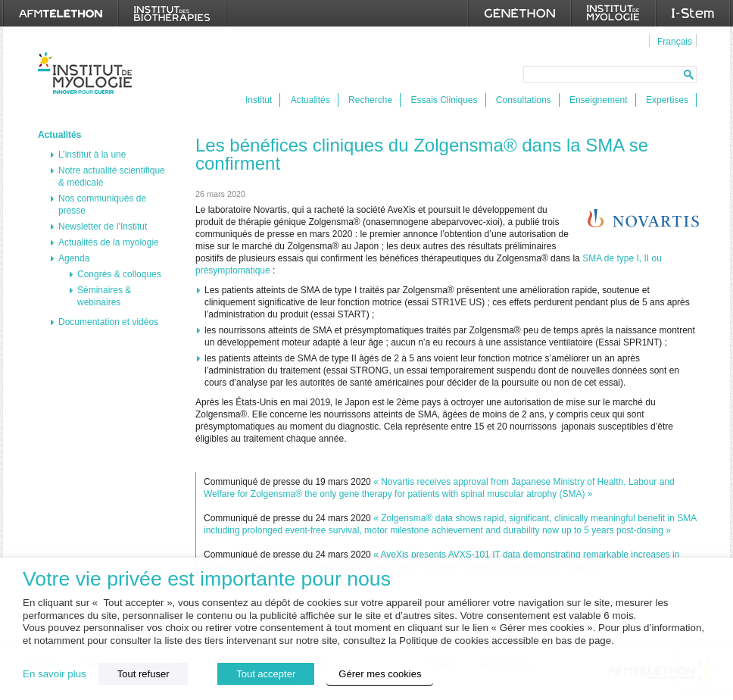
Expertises (667, 100)
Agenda (74, 258)
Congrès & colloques (119, 274)
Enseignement (599, 100)
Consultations (524, 100)
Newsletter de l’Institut (103, 227)
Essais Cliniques (444, 100)
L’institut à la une (92, 155)
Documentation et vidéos (108, 322)
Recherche (370, 100)
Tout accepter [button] (266, 674)
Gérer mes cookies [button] (380, 674)
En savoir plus (55, 674)
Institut (259, 100)
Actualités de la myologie (109, 242)
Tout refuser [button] (143, 674)
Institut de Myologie (88, 73)
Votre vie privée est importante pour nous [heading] (207, 579)
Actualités (310, 100)
